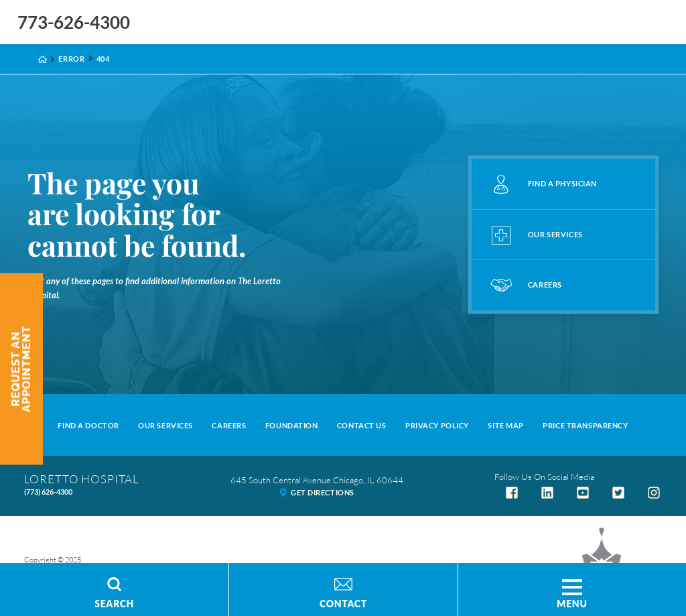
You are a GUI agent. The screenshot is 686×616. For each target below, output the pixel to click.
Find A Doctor (88, 425)
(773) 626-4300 (48, 492)
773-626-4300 (74, 22)
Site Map (506, 425)
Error (71, 59)
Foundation (292, 425)
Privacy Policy (437, 425)
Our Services (165, 425)
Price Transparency (585, 425)
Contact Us (362, 425)
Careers (229, 425)
